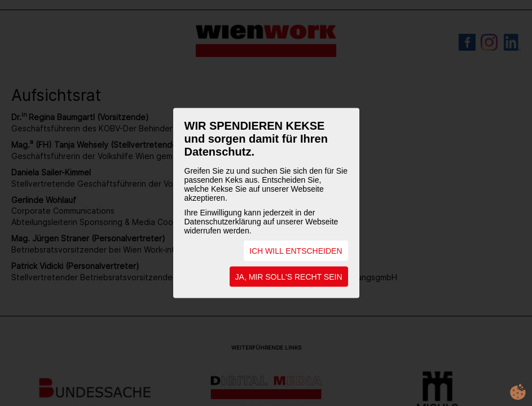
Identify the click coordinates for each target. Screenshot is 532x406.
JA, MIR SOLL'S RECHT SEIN (289, 277)
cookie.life (518, 392)
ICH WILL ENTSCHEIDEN (296, 251)
